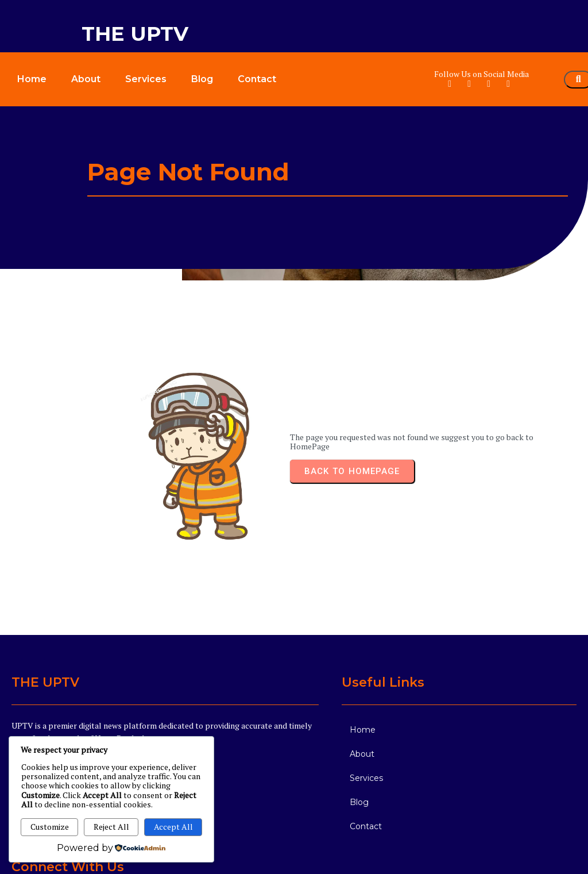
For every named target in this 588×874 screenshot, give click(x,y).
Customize (50, 827)
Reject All (111, 827)
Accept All (173, 827)
